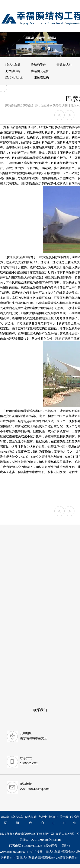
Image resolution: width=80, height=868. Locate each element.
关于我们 (47, 49)
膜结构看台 (38, 65)
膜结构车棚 (13, 65)
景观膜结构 (64, 65)
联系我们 (69, 49)
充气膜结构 (13, 71)
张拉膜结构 (41, 77)
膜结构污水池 (14, 77)
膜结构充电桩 (40, 71)
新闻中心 (25, 49)
